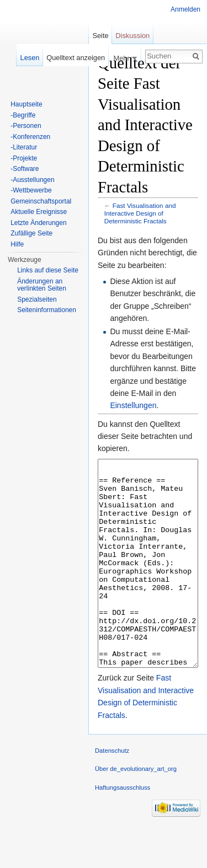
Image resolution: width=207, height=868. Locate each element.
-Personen (26, 126)
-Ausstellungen (32, 180)
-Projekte (24, 158)
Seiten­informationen (47, 310)
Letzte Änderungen (38, 223)
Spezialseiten (37, 299)
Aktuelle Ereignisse (39, 212)
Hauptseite (26, 104)
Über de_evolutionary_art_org (136, 810)
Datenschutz (112, 792)
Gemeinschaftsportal (41, 201)
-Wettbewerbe (31, 190)
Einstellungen (133, 405)
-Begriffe (23, 115)
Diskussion (132, 36)
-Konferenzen (30, 137)
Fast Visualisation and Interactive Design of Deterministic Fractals (140, 213)
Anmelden (185, 9)
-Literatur (24, 147)
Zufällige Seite (31, 233)
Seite (100, 36)
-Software (25, 169)
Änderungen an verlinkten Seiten (42, 285)
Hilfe (17, 244)
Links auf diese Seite (48, 270)
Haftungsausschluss (123, 829)
